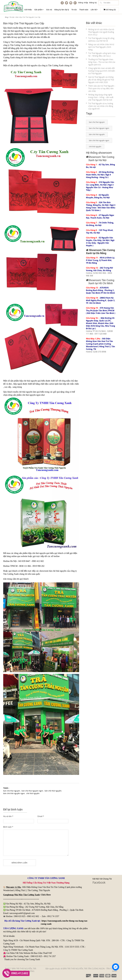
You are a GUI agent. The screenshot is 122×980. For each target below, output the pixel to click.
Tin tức (74, 10)
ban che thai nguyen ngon (32, 791)
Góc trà (49, 10)
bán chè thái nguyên (59, 34)
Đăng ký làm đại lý (62, 10)
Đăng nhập (83, 3)
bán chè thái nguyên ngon (14, 793)
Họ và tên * (8, 816)
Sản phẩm (39, 10)
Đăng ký (93, 3)
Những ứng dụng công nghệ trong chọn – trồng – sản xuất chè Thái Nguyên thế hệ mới (100, 97)
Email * (41, 816)
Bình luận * (8, 827)
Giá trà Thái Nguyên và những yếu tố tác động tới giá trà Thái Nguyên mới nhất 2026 (100, 80)
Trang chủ (18, 10)
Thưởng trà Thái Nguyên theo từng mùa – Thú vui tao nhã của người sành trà (101, 62)
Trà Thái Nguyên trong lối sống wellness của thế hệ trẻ (100, 40)
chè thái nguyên (25, 392)
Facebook (99, 882)
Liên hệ (94, 10)
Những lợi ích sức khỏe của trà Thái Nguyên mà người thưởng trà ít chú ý (100, 32)
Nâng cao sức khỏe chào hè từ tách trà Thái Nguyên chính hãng (100, 47)
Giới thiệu (28, 10)
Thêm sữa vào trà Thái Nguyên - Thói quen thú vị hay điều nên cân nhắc (101, 88)
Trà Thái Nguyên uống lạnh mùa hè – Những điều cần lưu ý (101, 55)
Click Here (46, 895)
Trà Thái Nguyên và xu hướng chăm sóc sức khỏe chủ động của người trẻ (100, 106)
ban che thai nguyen (12, 791)
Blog (6, 17)
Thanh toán (84, 10)
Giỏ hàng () (110, 10)
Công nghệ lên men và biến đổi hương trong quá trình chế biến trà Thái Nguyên (101, 71)
